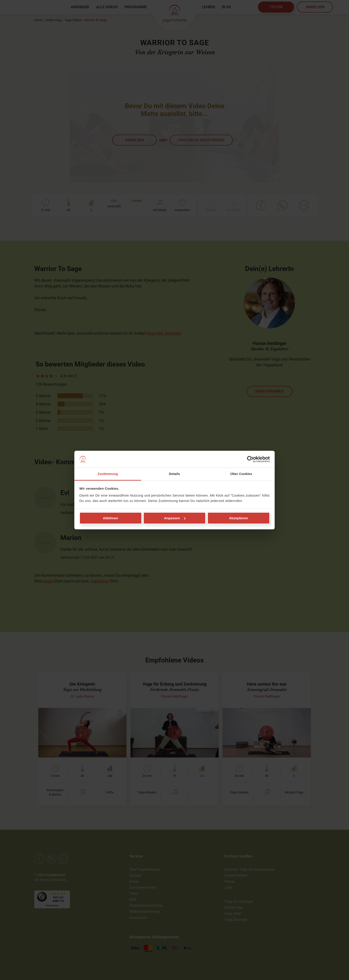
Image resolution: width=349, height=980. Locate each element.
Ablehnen (110, 518)
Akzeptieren (238, 518)
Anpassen (175, 518)
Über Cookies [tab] (241, 474)
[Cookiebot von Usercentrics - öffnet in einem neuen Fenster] (250, 459)
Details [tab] (174, 474)
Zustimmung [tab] (108, 474)
